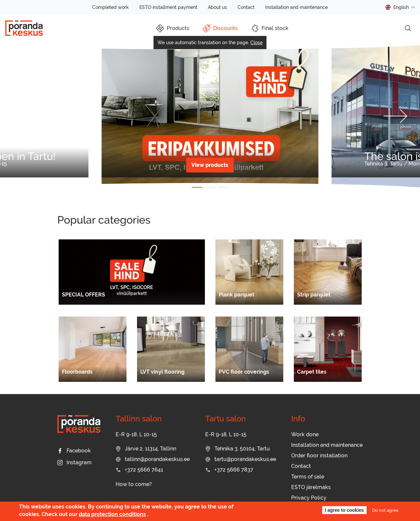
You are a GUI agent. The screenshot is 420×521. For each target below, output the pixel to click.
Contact (246, 7)
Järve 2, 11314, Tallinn (146, 449)
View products (210, 165)
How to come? (134, 484)
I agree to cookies (344, 510)
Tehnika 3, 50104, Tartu (238, 449)
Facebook (74, 451)
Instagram (74, 462)
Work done (305, 434)
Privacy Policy (309, 498)
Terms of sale (308, 477)
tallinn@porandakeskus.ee (153, 459)
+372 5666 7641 (139, 470)
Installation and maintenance (296, 7)
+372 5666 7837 (229, 470)
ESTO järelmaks (311, 487)
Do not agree (385, 510)
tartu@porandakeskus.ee (241, 459)
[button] (25, 116)
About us (217, 7)
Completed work (111, 7)
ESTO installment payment (168, 7)
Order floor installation (319, 456)
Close (256, 43)
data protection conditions (112, 514)
